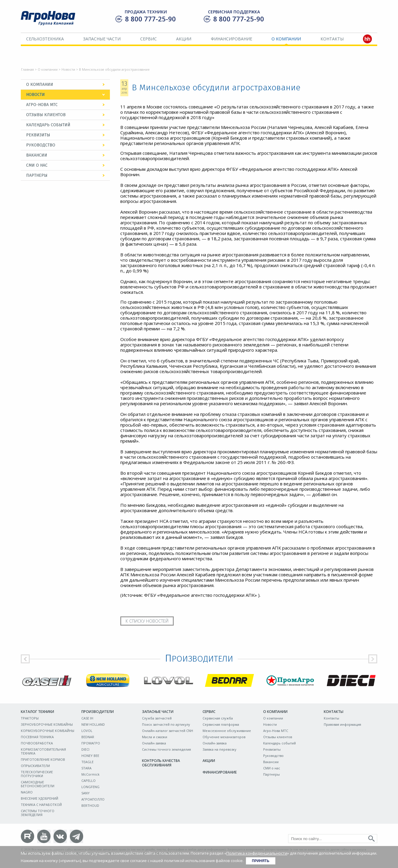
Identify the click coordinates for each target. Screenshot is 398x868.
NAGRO (27, 792)
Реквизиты (38, 135)
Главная (27, 69)
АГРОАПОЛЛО (93, 799)
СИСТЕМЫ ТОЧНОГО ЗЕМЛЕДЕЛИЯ (38, 813)
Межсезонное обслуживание (227, 731)
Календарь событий (48, 125)
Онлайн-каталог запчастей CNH (168, 731)
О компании (286, 39)
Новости (68, 69)
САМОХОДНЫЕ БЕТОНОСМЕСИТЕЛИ (38, 784)
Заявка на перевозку (219, 749)
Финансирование (232, 39)
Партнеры (37, 175)
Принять (261, 861)
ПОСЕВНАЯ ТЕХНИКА (37, 737)
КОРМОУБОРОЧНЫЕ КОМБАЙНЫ (48, 731)
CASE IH (87, 718)
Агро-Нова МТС (42, 105)
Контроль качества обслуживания (161, 763)
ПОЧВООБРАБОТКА (37, 743)
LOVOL (87, 731)
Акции (184, 39)
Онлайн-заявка (154, 743)
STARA (86, 768)
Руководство (41, 145)
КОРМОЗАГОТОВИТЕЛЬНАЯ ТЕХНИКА (43, 751)
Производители (98, 712)
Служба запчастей (157, 718)
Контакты (332, 39)
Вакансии (37, 155)
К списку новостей (147, 621)
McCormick (90, 774)
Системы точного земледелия (166, 749)
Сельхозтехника (45, 39)
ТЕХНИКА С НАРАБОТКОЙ (41, 805)
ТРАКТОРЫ (30, 718)
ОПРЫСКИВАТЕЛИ (35, 766)
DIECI (85, 749)
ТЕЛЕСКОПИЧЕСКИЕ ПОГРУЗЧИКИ (37, 774)
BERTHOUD (90, 805)
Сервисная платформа (221, 724)
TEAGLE (87, 762)
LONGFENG (90, 787)
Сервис (149, 39)
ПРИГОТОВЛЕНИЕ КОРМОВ (43, 759)
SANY (86, 793)
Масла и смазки (155, 737)
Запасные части (102, 39)
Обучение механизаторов (224, 737)
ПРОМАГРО (91, 743)
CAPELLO (89, 781)
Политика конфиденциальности (257, 853)
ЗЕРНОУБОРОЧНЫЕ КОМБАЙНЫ (47, 724)
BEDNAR (88, 737)
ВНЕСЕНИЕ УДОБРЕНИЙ (40, 798)
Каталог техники (37, 712)
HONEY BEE (90, 756)
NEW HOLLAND (93, 724)
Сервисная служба (218, 718)
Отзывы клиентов (46, 115)
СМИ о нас (37, 165)
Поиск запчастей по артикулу (166, 724)
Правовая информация (342, 724)
